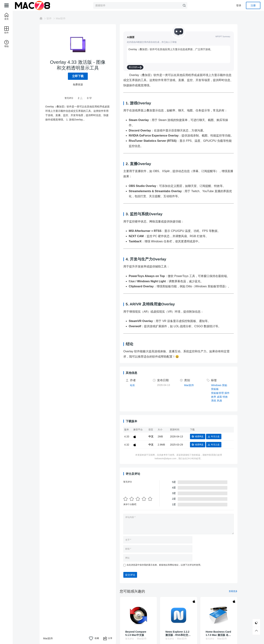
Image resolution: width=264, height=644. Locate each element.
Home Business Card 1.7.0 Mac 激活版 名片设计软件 (218, 633)
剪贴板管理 (217, 393)
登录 (239, 5)
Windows (216, 385)
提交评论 (130, 575)
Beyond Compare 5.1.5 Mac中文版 (136, 633)
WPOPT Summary (223, 37)
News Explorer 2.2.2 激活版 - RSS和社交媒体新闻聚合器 (178, 633)
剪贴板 (215, 389)
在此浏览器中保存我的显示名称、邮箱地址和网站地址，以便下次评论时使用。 (165, 565)
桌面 (219, 397)
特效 (225, 397)
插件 (227, 393)
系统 (214, 401)
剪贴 (225, 385)
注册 (253, 5)
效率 (214, 397)
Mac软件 (61, 18)
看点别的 (135, 67)
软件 (49, 18)
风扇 (219, 401)
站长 (133, 385)
